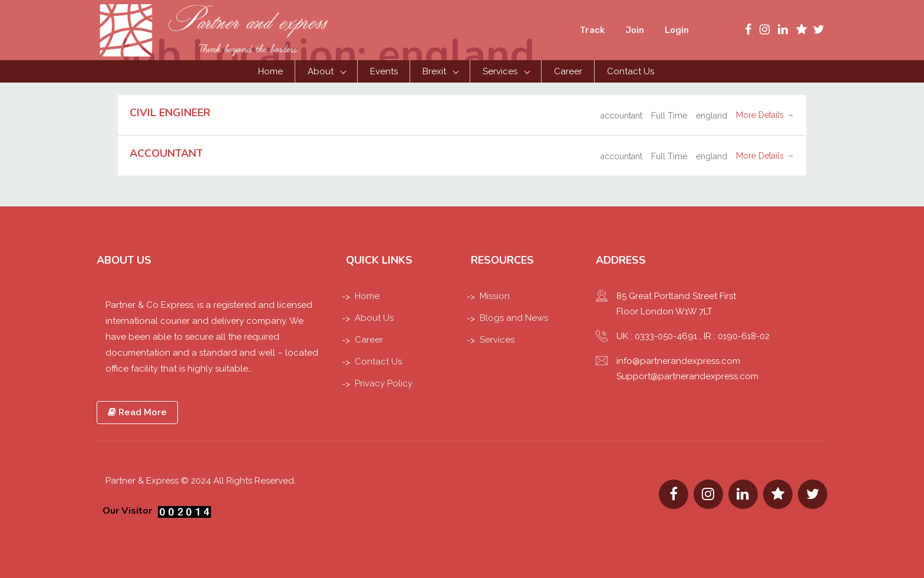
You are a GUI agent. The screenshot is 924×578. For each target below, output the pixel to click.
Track (592, 30)
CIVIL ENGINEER (170, 113)
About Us (374, 318)
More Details (765, 115)
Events (384, 71)
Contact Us (631, 71)
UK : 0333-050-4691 (657, 336)
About (321, 71)
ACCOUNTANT (166, 153)
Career (568, 71)
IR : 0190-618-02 (737, 336)
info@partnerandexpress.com (678, 361)
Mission (495, 296)
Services (500, 71)
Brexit (434, 71)
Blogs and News (514, 318)
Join (635, 30)
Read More (137, 412)
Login (677, 30)
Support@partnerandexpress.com (687, 376)
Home (270, 71)
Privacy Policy (384, 383)
